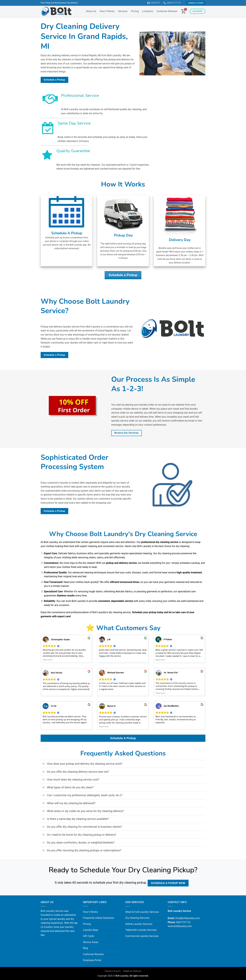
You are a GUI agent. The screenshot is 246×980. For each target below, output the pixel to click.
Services (123, 11)
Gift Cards (89, 936)
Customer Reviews (167, 11)
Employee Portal (92, 960)
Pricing (135, 11)
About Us (91, 11)
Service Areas (91, 942)
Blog (86, 948)
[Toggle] (44, 764)
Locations (148, 11)
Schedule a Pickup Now (168, 883)
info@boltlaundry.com (187, 918)
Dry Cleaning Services (137, 918)
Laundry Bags (91, 930)
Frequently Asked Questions (99, 918)
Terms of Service (132, 971)
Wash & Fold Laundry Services (142, 912)
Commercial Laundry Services (142, 936)
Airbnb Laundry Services (139, 924)
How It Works (107, 11)
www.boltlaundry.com (180, 926)
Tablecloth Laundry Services (141, 930)
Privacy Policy (113, 971)
